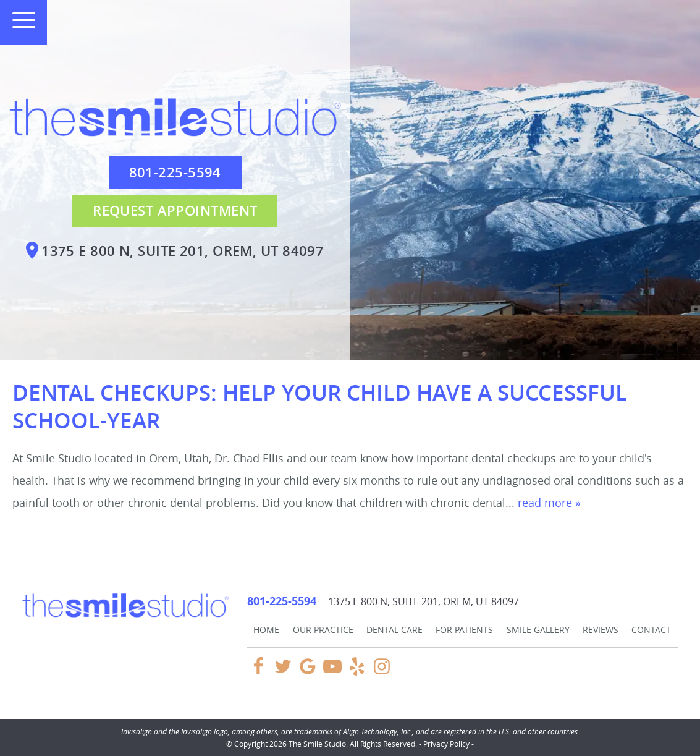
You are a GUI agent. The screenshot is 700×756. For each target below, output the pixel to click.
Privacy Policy (446, 744)
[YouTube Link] (332, 672)
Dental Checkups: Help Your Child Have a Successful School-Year (320, 406)
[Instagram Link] (382, 672)
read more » (549, 503)
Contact (651, 630)
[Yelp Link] (357, 672)
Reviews (601, 630)
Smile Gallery (538, 630)
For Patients (464, 630)
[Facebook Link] (258, 672)
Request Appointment (175, 211)
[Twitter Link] (283, 672)
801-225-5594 (175, 172)
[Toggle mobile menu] (19, 20)
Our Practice (323, 630)
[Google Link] (308, 672)
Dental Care (394, 630)
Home (266, 630)
